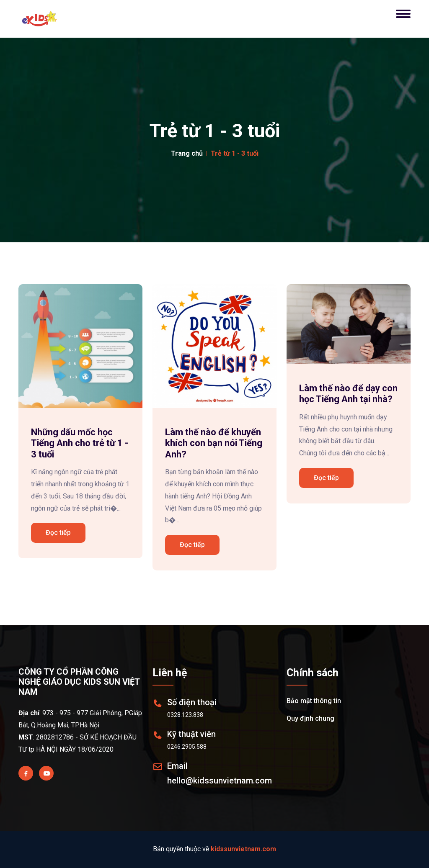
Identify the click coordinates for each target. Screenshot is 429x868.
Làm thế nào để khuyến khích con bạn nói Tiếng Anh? (214, 443)
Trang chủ (187, 153)
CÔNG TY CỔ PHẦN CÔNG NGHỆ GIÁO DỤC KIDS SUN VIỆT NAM (79, 682)
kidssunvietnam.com (243, 849)
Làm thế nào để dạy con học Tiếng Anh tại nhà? (348, 394)
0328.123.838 (185, 715)
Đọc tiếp (58, 533)
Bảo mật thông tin (314, 701)
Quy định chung (310, 718)
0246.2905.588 (187, 747)
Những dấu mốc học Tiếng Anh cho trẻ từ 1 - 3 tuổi (80, 443)
